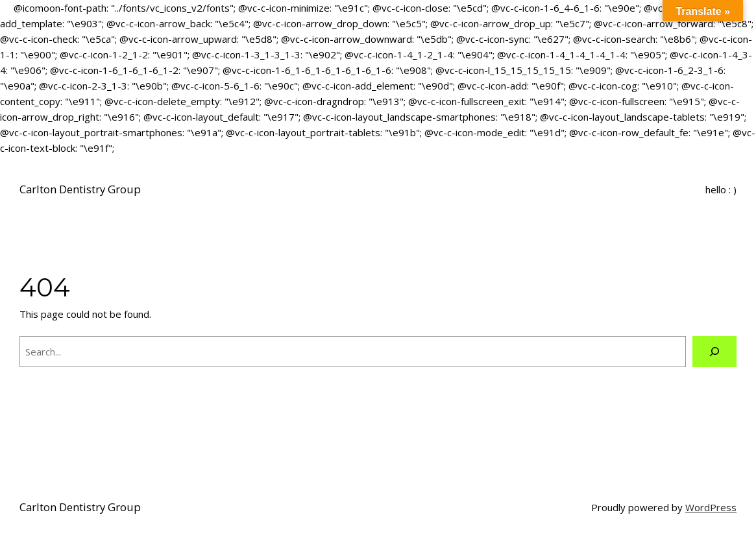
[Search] (714, 352)
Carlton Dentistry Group (80, 189)
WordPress (711, 507)
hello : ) (721, 189)
